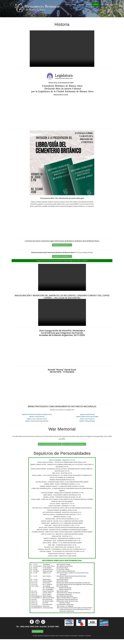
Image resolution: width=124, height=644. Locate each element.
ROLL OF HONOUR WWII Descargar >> (74, 444)
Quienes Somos (71, 4)
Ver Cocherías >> (38, 631)
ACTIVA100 (88, 636)
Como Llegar (105, 4)
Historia (96, 4)
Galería (89, 4)
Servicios (81, 4)
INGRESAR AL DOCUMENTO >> (62, 245)
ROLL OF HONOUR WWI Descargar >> (50, 444)
